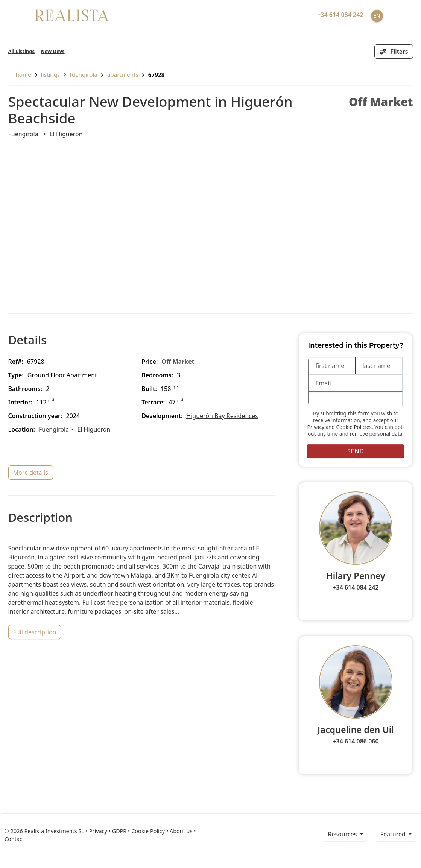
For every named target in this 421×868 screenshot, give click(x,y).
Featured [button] (394, 834)
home (20, 74)
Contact (14, 839)
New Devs (53, 51)
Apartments (123, 74)
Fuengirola (83, 74)
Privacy (316, 427)
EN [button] (377, 16)
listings (51, 74)
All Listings (22, 51)
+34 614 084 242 (356, 587)
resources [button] (343, 834)
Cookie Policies (354, 427)
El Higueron (66, 134)
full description (35, 632)
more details (31, 473)
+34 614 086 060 (356, 741)
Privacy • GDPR (108, 831)
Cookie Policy (148, 831)
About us (181, 831)
